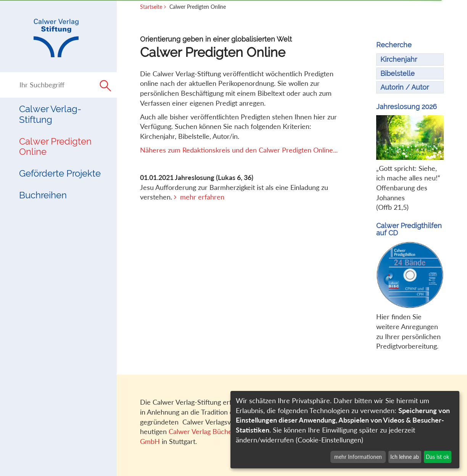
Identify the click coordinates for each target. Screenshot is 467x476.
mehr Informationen (358, 457)
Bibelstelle (398, 73)
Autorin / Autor (405, 87)
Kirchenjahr (399, 59)
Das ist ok (437, 457)
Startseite (151, 7)
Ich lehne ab (405, 457)
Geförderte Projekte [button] (60, 173)
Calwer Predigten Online (55, 147)
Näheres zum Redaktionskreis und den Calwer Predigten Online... (239, 150)
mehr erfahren (202, 197)
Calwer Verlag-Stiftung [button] (50, 114)
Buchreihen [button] (43, 195)
